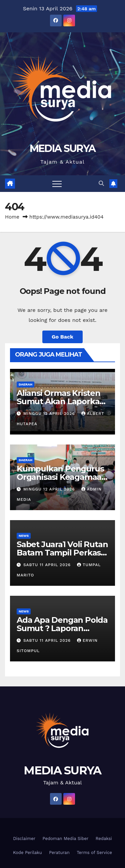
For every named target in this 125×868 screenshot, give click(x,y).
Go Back (62, 337)
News (24, 536)
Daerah (25, 384)
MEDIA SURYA (62, 148)
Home (12, 217)
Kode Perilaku (27, 853)
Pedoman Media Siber (66, 839)
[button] (101, 183)
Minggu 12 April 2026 (50, 414)
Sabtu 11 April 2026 (48, 565)
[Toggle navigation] (57, 184)
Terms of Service (94, 853)
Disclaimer (24, 839)
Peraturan (59, 853)
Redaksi (104, 839)
